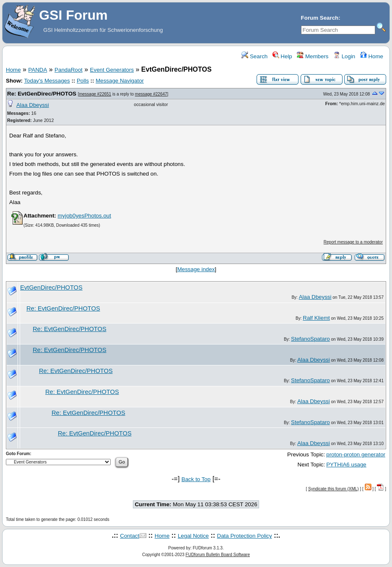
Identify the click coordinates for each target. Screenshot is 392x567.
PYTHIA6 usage (346, 465)
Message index (196, 269)
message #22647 (151, 94)
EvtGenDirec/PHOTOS (51, 287)
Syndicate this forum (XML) (334, 489)
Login (344, 56)
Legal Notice (193, 536)
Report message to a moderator (353, 242)
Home (372, 56)
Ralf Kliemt (316, 318)
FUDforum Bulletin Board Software (218, 555)
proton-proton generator (356, 454)
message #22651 (95, 94)
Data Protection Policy (245, 536)
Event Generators (112, 70)
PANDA (38, 70)
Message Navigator (120, 81)
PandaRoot (69, 70)
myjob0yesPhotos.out (84, 216)
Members (313, 56)
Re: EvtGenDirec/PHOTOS (42, 94)
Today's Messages (47, 81)
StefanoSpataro (310, 339)
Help (282, 56)
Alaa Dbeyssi (33, 105)
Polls (83, 81)
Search (254, 56)
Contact (130, 536)
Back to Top (196, 479)
